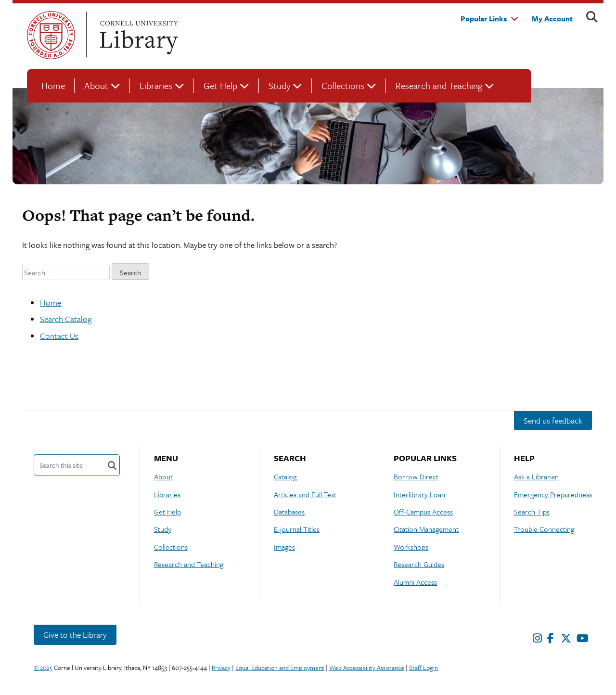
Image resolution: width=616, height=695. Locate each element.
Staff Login (423, 668)
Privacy (221, 668)
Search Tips (532, 512)
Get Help (220, 85)
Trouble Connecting (544, 529)
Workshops (411, 547)
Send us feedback (553, 420)
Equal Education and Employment (280, 668)
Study (279, 85)
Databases (289, 512)
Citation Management (426, 529)
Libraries (156, 85)
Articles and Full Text (305, 494)
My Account (552, 18)
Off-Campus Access (423, 512)
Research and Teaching (439, 85)
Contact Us (59, 336)
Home (53, 85)
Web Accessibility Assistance (367, 668)
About (96, 85)
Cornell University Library (138, 35)
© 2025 (43, 668)
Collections (343, 85)
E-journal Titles (297, 529)
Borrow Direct (416, 476)
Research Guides (419, 564)
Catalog (285, 476)
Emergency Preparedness (553, 494)
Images (284, 547)
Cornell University (51, 35)
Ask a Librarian (536, 476)
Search (112, 465)
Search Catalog (66, 319)
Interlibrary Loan (419, 494)
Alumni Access (415, 582)
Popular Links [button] (489, 18)
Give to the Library (75, 635)
